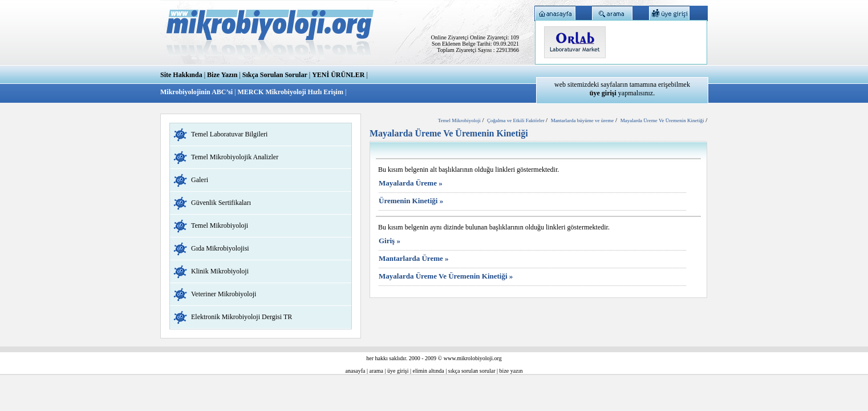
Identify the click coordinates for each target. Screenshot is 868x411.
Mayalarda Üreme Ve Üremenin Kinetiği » (446, 276)
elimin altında (429, 371)
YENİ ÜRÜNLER (338, 75)
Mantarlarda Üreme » (414, 258)
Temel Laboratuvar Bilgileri (229, 134)
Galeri (200, 180)
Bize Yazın (222, 75)
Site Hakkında (181, 75)
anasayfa (356, 371)
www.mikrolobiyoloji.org (473, 358)
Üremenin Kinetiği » (411, 201)
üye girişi (398, 371)
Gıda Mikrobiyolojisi (220, 248)
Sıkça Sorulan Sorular (275, 75)
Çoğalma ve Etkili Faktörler (516, 120)
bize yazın (511, 371)
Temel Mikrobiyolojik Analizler (235, 157)
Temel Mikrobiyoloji (220, 225)
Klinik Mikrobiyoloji (220, 271)
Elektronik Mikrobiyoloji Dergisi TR (242, 317)
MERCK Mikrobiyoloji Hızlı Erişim (290, 92)
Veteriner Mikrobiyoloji (224, 294)
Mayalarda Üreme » (411, 183)
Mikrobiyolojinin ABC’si (197, 92)
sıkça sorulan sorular (472, 371)
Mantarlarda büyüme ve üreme (583, 120)
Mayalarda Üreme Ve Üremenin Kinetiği (662, 120)
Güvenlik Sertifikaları (221, 203)
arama (376, 371)
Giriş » (390, 241)
